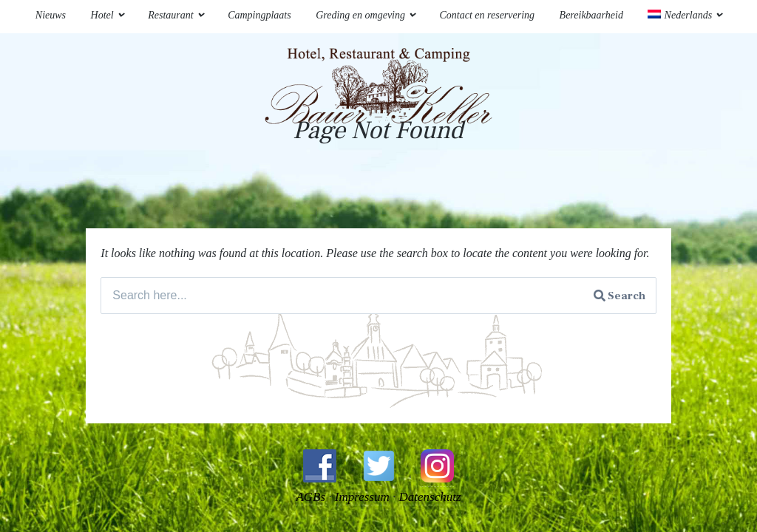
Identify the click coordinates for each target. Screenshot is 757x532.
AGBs (310, 497)
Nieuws (51, 15)
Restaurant (170, 15)
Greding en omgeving (360, 15)
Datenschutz (430, 497)
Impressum (362, 497)
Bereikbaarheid (591, 15)
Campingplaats (259, 15)
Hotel (102, 15)
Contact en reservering (488, 15)
